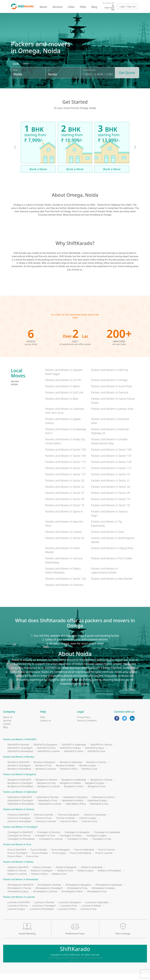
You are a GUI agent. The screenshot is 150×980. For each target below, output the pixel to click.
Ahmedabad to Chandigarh (49, 895)
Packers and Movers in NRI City (110, 376)
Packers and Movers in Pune (17, 851)
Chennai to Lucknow (46, 828)
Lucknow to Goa (88, 915)
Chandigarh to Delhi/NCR (20, 839)
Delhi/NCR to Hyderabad (74, 751)
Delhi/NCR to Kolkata (70, 755)
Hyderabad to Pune (47, 807)
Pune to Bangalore (61, 856)
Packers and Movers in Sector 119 (65, 468)
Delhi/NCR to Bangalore (45, 751)
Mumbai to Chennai (96, 769)
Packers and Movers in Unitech (64, 538)
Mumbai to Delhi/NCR (18, 769)
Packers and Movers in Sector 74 (111, 506)
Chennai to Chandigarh (19, 825)
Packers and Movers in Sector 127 (111, 475)
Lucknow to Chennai (18, 912)
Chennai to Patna (69, 828)
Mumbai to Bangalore (44, 769)
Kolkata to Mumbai (42, 874)
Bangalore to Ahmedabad (20, 793)
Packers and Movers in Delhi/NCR (20, 746)
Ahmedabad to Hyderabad (109, 891)
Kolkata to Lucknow (17, 880)
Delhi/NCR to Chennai (101, 751)
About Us (8, 724)
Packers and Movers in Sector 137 (65, 481)
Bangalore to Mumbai (46, 786)
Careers (7, 730)
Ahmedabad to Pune (77, 895)
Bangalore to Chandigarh (20, 790)
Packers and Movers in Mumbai (19, 763)
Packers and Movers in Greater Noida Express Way (109, 448)
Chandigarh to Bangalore (77, 839)
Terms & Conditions (87, 727)
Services (57, 7)
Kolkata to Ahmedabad (109, 877)
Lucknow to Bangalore (70, 909)
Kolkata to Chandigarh (42, 877)
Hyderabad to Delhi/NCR (20, 804)
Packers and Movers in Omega (109, 387)
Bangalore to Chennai (101, 786)
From (16, 78)
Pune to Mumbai (39, 856)
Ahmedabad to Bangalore (78, 891)
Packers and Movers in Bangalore (20, 781)
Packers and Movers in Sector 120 (111, 468)
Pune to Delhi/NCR (17, 856)
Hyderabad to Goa (99, 810)
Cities (71, 7)
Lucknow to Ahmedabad (42, 915)
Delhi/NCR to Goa (96, 758)
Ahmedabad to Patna (72, 898)
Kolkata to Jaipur (85, 877)
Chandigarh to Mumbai (49, 839)
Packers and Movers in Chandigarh (20, 834)
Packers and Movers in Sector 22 (65, 493)
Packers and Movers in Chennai (19, 816)
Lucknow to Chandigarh (44, 912)
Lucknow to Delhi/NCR (19, 909)
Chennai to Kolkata (65, 825)
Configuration (89, 78)
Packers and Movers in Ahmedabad (21, 886)
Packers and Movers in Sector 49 (65, 506)
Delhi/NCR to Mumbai (18, 751)
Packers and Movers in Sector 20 (65, 487)
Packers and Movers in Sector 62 (65, 544)
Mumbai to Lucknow (46, 775)
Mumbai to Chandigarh (19, 772)
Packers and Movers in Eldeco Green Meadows (63, 577)
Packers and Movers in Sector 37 (65, 499)
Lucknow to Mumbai (44, 909)
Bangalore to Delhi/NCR (19, 786)
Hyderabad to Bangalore (75, 804)
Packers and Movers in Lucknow (19, 903)
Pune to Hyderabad (84, 856)
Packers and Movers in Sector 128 (65, 585)
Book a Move (38, 176)
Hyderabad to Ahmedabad (21, 810)
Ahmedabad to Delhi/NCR (20, 891)
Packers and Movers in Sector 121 (65, 475)
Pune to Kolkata (40, 860)
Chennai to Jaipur (88, 825)
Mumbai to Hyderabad (71, 769)
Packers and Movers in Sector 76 (111, 512)
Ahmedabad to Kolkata (103, 895)
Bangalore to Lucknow (49, 793)
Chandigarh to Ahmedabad (21, 845)
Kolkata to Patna (39, 880)
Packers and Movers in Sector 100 (111, 456)
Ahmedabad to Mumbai (49, 891)
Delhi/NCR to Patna (74, 758)
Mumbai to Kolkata (65, 772)
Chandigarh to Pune (45, 842)
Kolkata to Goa (59, 880)
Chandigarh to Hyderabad (107, 839)
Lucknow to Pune (69, 912)
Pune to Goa (32, 863)
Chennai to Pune (43, 825)
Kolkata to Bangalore (66, 874)
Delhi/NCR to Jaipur (95, 755)
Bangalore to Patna (74, 793)
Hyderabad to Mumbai (47, 804)
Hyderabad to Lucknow (50, 810)
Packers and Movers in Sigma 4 (64, 518)
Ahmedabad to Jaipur (18, 898)
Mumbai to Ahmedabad (19, 775)
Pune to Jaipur (59, 860)
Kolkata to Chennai (17, 877)
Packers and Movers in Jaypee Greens (63, 428)
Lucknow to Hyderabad (97, 909)
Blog (94, 7)
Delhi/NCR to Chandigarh (20, 755)
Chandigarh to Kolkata (71, 842)
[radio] (16, 72)
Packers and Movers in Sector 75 (65, 512)
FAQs (83, 7)
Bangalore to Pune (46, 790)
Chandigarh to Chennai (19, 842)
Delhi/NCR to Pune (46, 755)
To (49, 78)
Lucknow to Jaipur (16, 915)
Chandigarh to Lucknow (51, 845)
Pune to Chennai (106, 856)
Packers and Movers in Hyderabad (20, 798)
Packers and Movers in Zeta (107, 538)
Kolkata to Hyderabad (92, 874)
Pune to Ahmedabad (81, 860)
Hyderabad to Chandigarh (21, 807)
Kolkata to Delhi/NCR (18, 874)
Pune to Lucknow (104, 860)
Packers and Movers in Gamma (110, 399)
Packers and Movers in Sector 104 (65, 462)
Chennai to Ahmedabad (19, 828)
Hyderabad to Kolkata (72, 807)
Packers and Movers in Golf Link (64, 399)
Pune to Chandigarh (18, 860)
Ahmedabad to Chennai (19, 895)
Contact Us (46, 727)
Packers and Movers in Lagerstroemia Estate (104, 577)
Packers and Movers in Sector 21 (111, 487)
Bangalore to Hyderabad (74, 786)
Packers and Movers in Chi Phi (63, 387)
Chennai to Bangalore (68, 821)
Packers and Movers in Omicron (64, 591)
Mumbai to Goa (89, 775)
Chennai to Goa (89, 828)
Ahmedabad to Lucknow (45, 898)
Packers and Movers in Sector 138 (65, 456)
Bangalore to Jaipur (95, 790)
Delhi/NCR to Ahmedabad (20, 758)
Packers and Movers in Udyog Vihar (112, 555)
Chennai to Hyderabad (95, 821)
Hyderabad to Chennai (103, 804)
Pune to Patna (15, 863)
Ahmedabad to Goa (97, 898)
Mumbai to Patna (69, 775)
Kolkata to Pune (65, 877)
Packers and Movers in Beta (62, 405)
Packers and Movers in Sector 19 (111, 481)
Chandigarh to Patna (77, 845)
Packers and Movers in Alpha (62, 393)
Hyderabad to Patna (76, 810)
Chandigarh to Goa (102, 845)
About (43, 7)
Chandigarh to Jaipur (97, 842)
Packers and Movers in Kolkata (18, 869)
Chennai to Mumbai (43, 821)
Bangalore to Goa (97, 793)
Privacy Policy (84, 724)
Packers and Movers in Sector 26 (111, 493)
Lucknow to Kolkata (91, 912)
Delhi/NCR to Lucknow (49, 758)
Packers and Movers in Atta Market (112, 585)
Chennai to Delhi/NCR (18, 821)
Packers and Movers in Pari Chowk (111, 565)
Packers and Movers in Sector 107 (111, 462)
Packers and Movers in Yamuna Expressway (64, 567)
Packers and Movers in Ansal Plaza (111, 393)
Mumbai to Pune (43, 772)
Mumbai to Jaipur (88, 772)
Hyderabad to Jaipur (98, 807)
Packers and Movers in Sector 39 (111, 499)
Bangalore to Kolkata (71, 790)
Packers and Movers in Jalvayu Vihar (112, 415)
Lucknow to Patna (67, 915)
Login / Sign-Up (128, 6)
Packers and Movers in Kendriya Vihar (110, 428)
